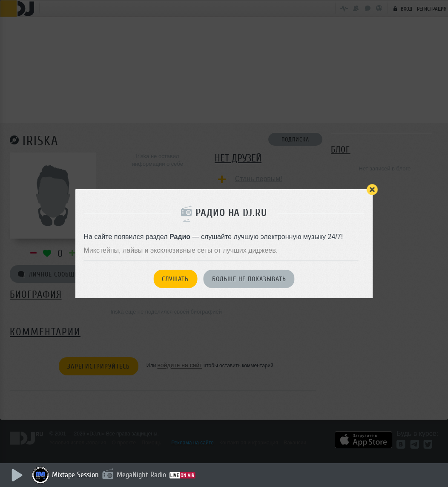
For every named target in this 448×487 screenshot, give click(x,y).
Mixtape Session (75, 475)
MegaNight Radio (141, 475)
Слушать (175, 279)
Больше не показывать (249, 279)
